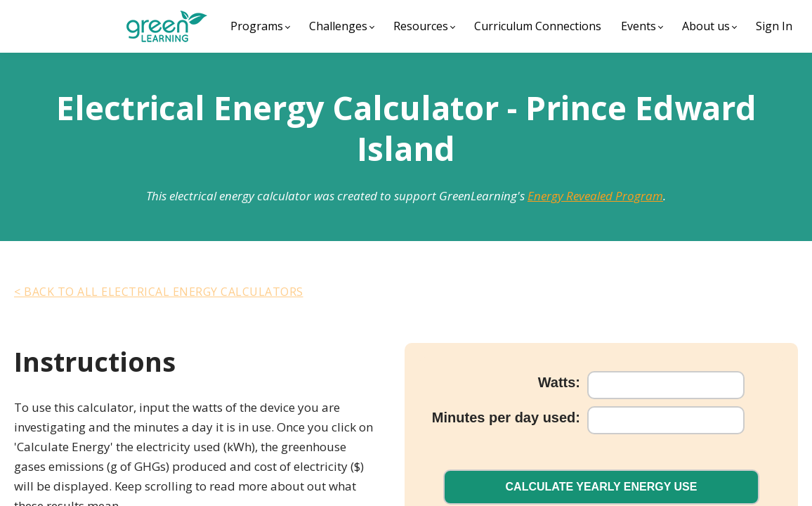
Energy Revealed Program (595, 196)
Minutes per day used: (499, 424)
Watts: (552, 389)
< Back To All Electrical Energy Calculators (159, 292)
